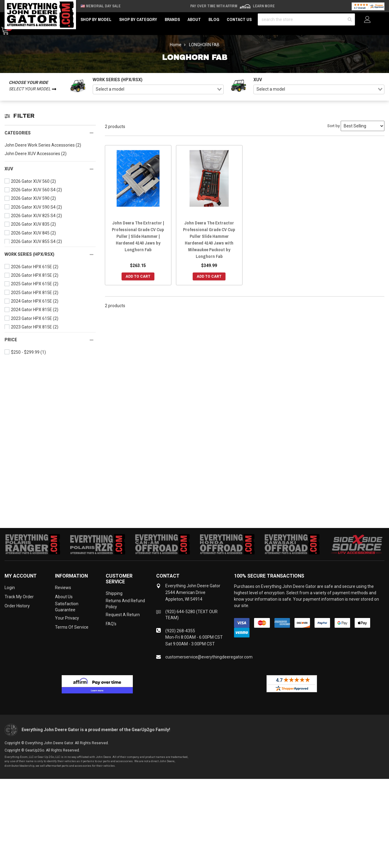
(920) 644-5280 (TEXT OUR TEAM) (191, 615)
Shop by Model (96, 19)
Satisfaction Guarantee (67, 607)
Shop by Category (138, 19)
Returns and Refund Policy (125, 604)
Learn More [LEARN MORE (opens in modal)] (264, 6)
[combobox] (158, 89)
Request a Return (123, 615)
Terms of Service (72, 627)
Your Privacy (67, 618)
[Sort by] (363, 126)
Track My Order (19, 597)
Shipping (114, 593)
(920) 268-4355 (180, 631)
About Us (64, 597)
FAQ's (111, 624)
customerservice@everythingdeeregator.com (209, 657)
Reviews (63, 588)
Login (10, 588)
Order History (17, 606)
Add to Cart (138, 276)
